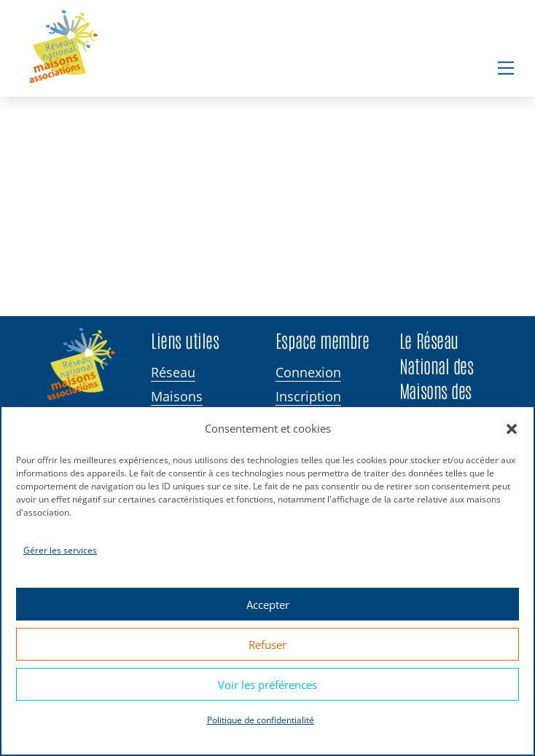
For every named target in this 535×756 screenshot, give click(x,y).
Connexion (308, 373)
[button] (512, 429)
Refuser (267, 645)
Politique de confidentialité (261, 720)
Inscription (308, 397)
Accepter (268, 605)
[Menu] (506, 67)
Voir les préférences (267, 685)
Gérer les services (60, 550)
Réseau (173, 373)
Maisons (177, 397)
